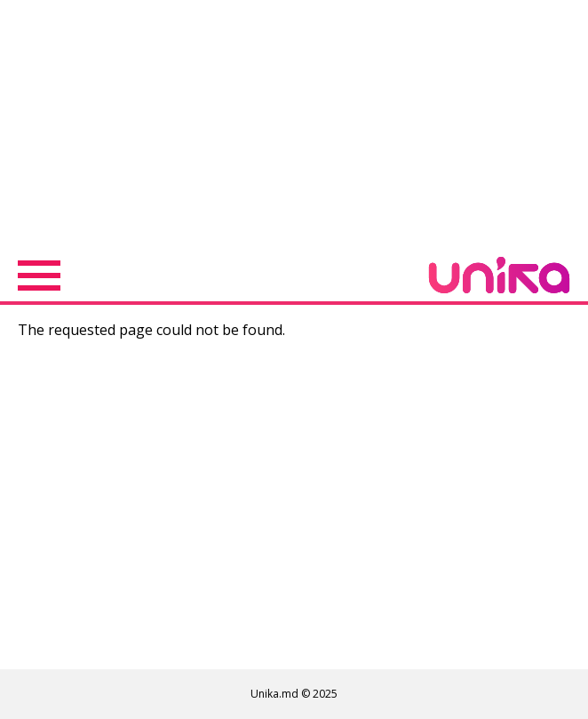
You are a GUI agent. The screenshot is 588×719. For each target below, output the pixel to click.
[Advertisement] (294, 124)
